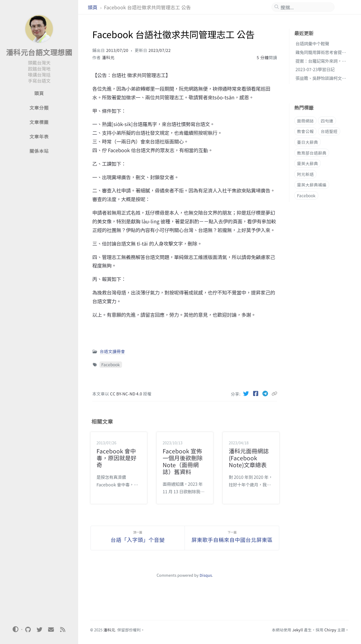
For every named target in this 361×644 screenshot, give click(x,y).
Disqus (206, 575)
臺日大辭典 (307, 142)
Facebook (111, 364)
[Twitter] (247, 393)
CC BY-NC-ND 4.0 (127, 394)
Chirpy (330, 630)
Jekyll (298, 630)
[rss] (63, 630)
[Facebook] (256, 393)
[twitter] (39, 630)
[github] (28, 630)
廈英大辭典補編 (312, 185)
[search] (305, 7)
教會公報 (305, 131)
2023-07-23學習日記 (315, 69)
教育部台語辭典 (312, 153)
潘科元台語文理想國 (39, 52)
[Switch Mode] (16, 629)
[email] (51, 630)
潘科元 (108, 57)
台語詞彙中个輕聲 (312, 43)
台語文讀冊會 (112, 351)
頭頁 (93, 7)
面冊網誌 (305, 121)
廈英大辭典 (307, 163)
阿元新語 (305, 174)
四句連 (327, 121)
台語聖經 (329, 131)
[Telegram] (266, 393)
